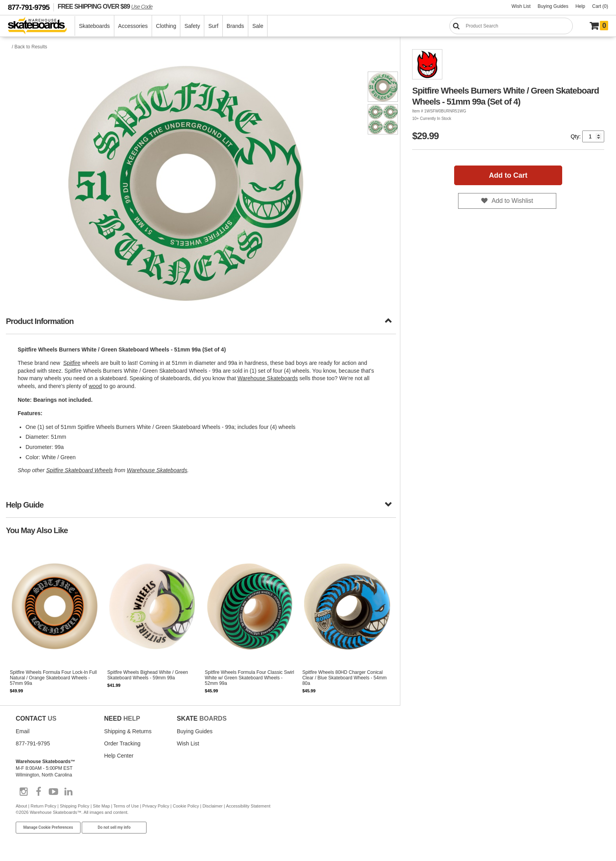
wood (95, 386)
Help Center (119, 756)
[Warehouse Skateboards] (41, 26)
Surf (213, 26)
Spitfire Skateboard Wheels (79, 470)
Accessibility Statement (248, 806)
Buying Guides (553, 6)
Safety (192, 26)
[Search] (511, 26)
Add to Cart (508, 175)
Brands (235, 26)
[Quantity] (593, 136)
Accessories (133, 26)
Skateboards (94, 26)
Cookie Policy (186, 806)
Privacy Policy (156, 806)
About (21, 806)
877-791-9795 (29, 7)
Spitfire (72, 363)
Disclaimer (212, 806)
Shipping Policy (74, 806)
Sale (258, 26)
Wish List (521, 6)
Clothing (166, 26)
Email (23, 731)
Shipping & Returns (128, 731)
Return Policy (43, 806)
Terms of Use (126, 806)
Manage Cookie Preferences (48, 827)
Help (580, 6)
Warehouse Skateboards (268, 378)
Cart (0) (600, 6)
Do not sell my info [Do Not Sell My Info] (114, 827)
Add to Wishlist (512, 201)
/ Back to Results (29, 47)
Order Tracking (122, 743)
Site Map (101, 806)
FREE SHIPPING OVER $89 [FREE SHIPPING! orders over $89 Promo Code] (105, 6)
